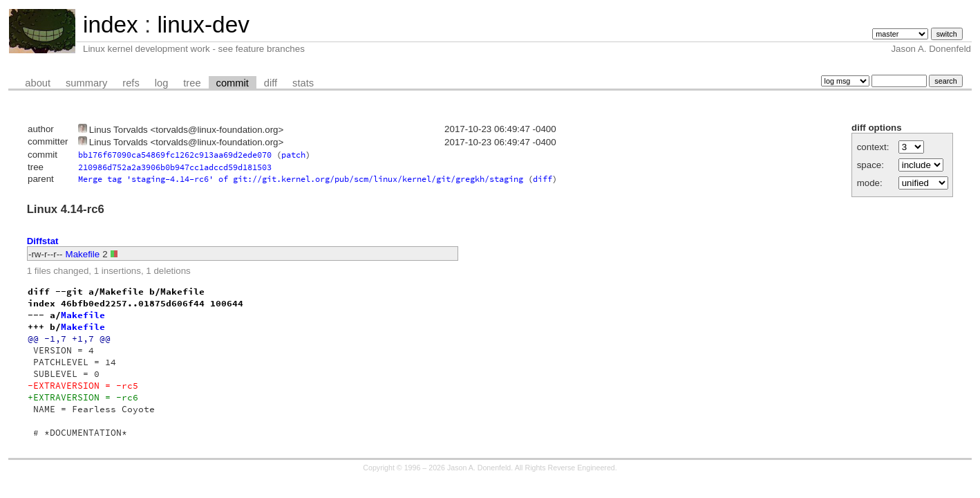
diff (271, 83)
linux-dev (203, 25)
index (111, 25)
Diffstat (43, 241)
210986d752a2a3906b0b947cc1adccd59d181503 (175, 167)
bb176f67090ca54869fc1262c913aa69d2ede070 (175, 155)
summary (86, 83)
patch (293, 155)
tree (192, 83)
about (38, 83)
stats (303, 83)
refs (131, 83)
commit (233, 83)
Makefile (83, 254)
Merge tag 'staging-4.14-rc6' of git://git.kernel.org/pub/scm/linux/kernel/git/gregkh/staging (301, 179)
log (162, 83)
